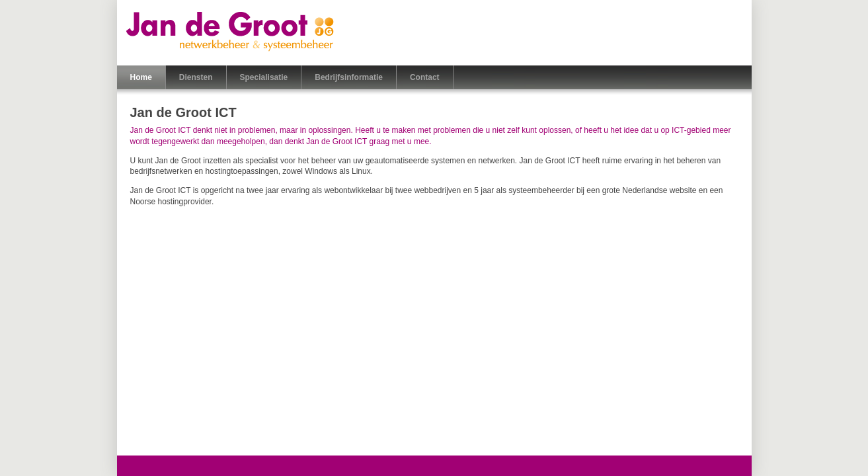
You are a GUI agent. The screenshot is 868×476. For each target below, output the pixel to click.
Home (141, 77)
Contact (425, 77)
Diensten (196, 77)
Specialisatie (264, 77)
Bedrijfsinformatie (349, 77)
